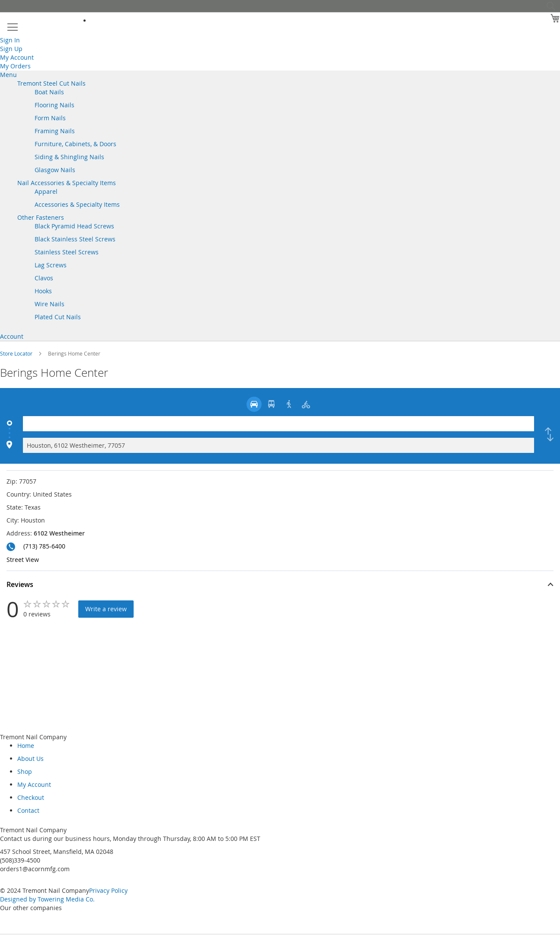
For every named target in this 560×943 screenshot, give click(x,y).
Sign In (10, 40)
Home (26, 746)
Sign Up (11, 49)
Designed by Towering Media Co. (47, 899)
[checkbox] (549, 435)
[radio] (254, 404)
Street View (23, 560)
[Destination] (278, 445)
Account (12, 336)
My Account (17, 57)
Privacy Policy (108, 890)
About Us (30, 759)
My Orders (15, 66)
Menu (8, 75)
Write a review (106, 609)
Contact (28, 810)
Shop (25, 771)
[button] (280, 586)
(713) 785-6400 (44, 546)
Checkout (31, 797)
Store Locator (17, 353)
